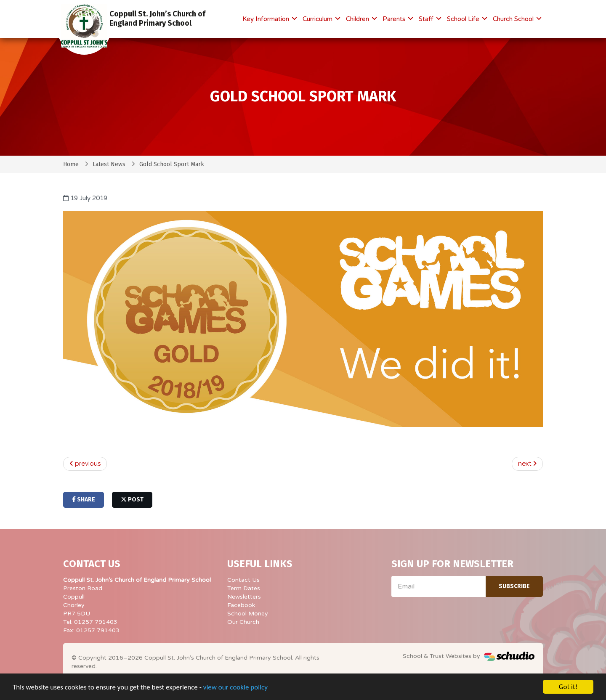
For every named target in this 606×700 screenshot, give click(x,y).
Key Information (267, 19)
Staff (427, 19)
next (527, 464)
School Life (464, 19)
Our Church (243, 622)
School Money (248, 614)
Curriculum (318, 19)
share (84, 500)
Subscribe (514, 586)
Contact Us (243, 580)
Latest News (109, 164)
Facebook (241, 605)
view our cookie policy (235, 688)
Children (358, 19)
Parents (395, 19)
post (132, 500)
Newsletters (244, 597)
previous (85, 464)
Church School (514, 19)
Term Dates (244, 588)
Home (71, 164)
